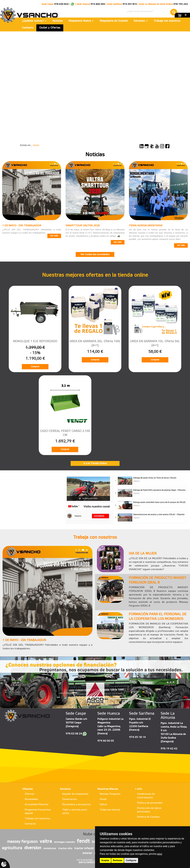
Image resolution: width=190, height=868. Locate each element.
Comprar (35, 367)
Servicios (141, 21)
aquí (160, 854)
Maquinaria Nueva (81, 21)
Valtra (103, 804)
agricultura (12, 848)
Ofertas (29, 794)
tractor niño (65, 849)
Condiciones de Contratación (146, 796)
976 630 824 (61, 4)
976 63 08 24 (74, 734)
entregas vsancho (64, 842)
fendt (83, 841)
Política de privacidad (150, 803)
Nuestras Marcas (108, 789)
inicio (36, 145)
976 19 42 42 (169, 749)
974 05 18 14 (137, 737)
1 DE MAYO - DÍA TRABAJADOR (22, 226)
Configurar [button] (131, 860)
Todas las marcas (110, 810)
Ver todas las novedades (95, 254)
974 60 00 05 (106, 741)
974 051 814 (130, 4)
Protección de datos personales (149, 810)
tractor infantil (84, 848)
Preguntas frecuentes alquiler (38, 812)
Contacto (28, 28)
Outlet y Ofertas (50, 28)
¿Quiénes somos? (34, 21)
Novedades (31, 799)
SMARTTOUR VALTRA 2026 (83, 226)
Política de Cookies (148, 817)
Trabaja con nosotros (167, 21)
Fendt (103, 799)
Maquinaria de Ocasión (114, 21)
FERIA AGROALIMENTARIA (146, 226)
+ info (138, 789)
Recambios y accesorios (76, 804)
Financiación (70, 799)
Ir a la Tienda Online (95, 463)
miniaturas (50, 849)
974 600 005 (98, 4)
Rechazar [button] (118, 860)
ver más (54, 236)
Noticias (58, 21)
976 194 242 (181, 4)
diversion (33, 848)
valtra (46, 842)
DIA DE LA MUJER (143, 554)
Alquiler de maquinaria (75, 794)
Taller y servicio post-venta (75, 812)
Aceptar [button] (105, 860)
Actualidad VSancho (37, 804)
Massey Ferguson (110, 794)
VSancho (28, 789)
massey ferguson (22, 842)
